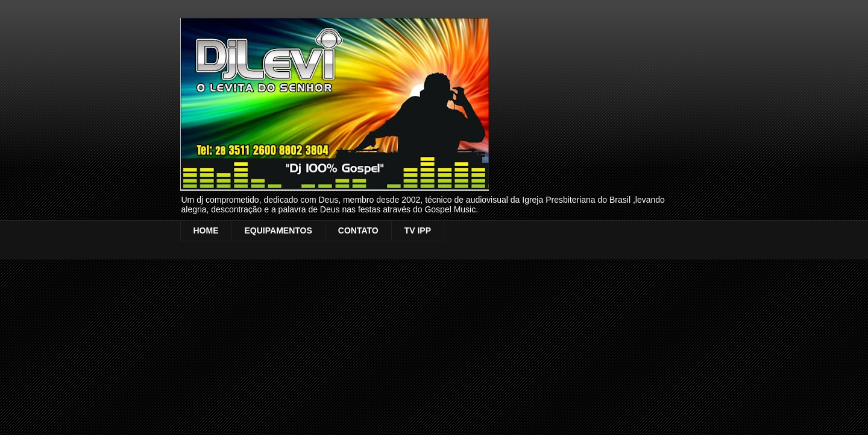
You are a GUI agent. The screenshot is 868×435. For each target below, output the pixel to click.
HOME (206, 230)
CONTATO (358, 230)
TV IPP (418, 230)
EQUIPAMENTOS (278, 230)
